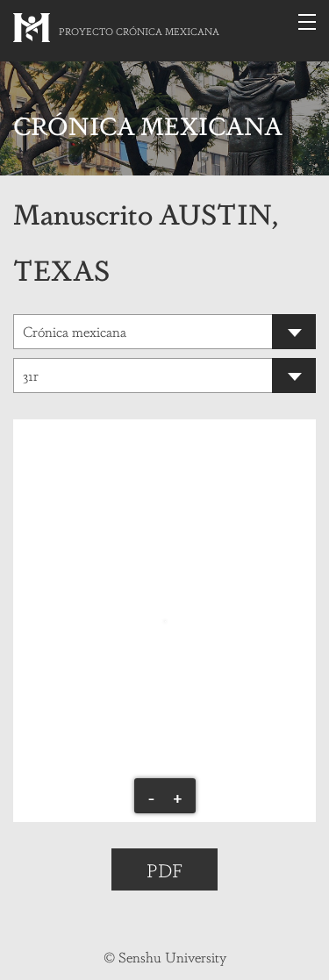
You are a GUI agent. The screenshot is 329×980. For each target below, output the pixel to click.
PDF (164, 869)
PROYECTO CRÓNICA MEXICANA (139, 31)
